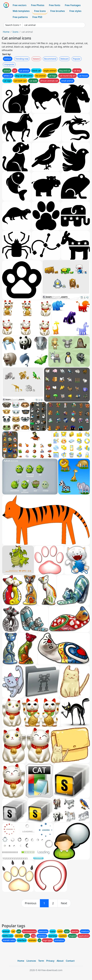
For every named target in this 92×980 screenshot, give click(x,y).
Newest (36, 59)
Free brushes (58, 11)
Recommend (50, 59)
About (60, 961)
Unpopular (9, 64)
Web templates (21, 11)
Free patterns (20, 17)
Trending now (22, 59)
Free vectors (20, 5)
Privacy (50, 961)
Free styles (75, 11)
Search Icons (12, 25)
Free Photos (38, 5)
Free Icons (40, 11)
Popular (77, 59)
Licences (31, 961)
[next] (64, 903)
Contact (70, 961)
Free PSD (37, 17)
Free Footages (73, 5)
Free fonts (55, 5)
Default (8, 59)
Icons (15, 32)
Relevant (65, 59)
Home (6, 32)
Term (41, 961)
